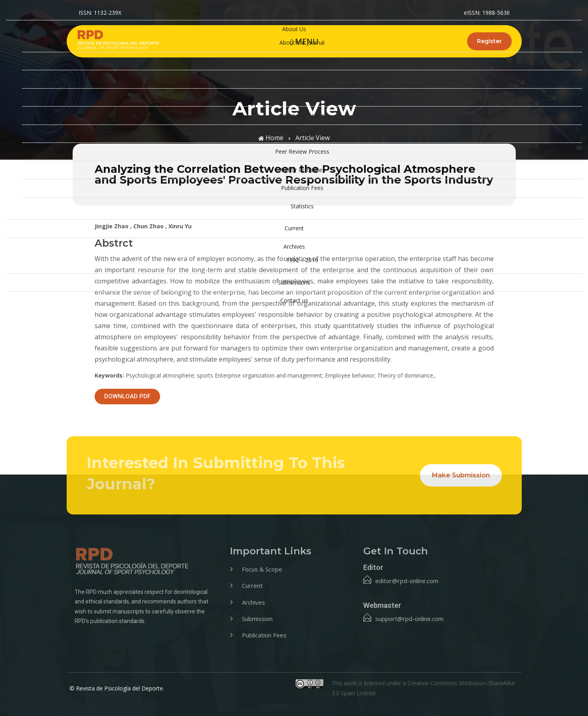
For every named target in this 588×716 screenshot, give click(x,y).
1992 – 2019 (302, 260)
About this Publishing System (302, 61)
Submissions (294, 282)
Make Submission (461, 475)
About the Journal (302, 43)
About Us (294, 29)
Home (294, 11)
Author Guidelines (302, 170)
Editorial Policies (302, 97)
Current (294, 228)
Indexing (302, 134)
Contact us (294, 300)
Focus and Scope (302, 115)
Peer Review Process (302, 151)
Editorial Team (302, 79)
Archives (294, 246)
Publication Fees (302, 188)
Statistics (302, 206)
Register (489, 41)
